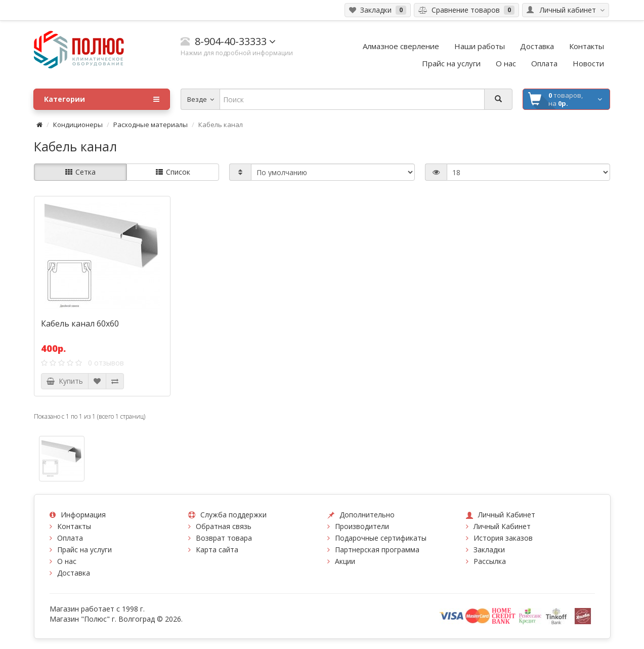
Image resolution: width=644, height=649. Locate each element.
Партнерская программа (377, 550)
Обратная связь (224, 526)
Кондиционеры (78, 125)
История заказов (503, 538)
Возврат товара (224, 538)
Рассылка (490, 561)
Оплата (70, 538)
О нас (67, 561)
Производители (362, 526)
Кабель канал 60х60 (80, 323)
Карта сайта (217, 550)
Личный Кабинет (502, 526)
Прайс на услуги (84, 550)
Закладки (489, 550)
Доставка (74, 573)
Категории (102, 99)
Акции (345, 561)
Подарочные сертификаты (381, 538)
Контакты (74, 526)
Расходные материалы (151, 125)
